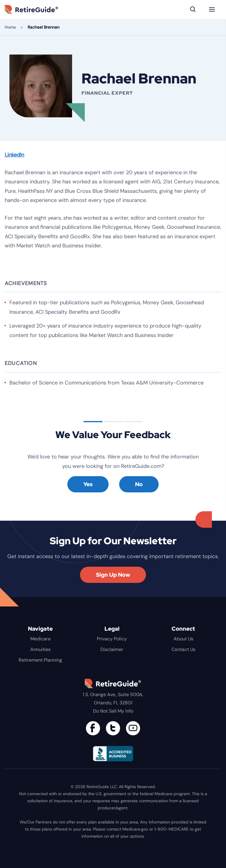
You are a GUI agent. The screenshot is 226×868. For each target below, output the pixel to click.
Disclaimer (112, 649)
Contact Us (183, 649)
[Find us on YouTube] (133, 728)
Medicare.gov (135, 829)
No (139, 484)
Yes (88, 484)
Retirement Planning (40, 660)
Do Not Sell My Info (113, 711)
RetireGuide (40, 9)
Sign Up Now (113, 575)
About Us (183, 639)
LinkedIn (14, 155)
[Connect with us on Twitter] (113, 728)
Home (10, 27)
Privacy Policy (112, 639)
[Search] (193, 9)
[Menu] (212, 9)
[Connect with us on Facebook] (93, 728)
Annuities (40, 649)
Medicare (40, 639)
